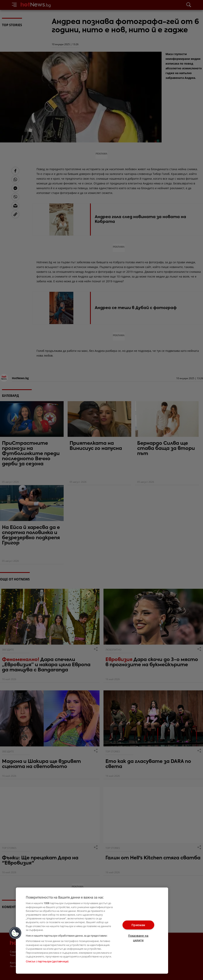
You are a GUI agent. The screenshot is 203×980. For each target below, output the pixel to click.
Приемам (138, 925)
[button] (15, 933)
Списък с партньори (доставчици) (47, 961)
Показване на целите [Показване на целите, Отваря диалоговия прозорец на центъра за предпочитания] (138, 938)
